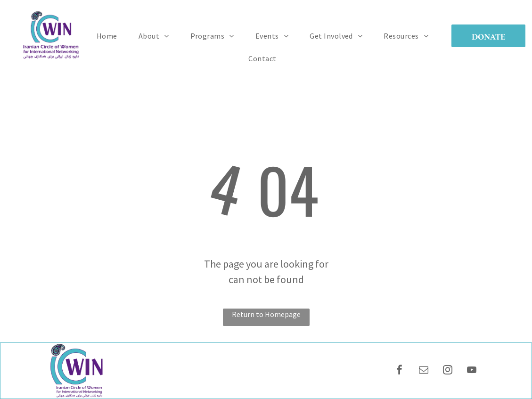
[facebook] (400, 371)
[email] (424, 371)
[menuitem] (110, 36)
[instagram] (448, 371)
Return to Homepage (266, 314)
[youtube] (472, 371)
